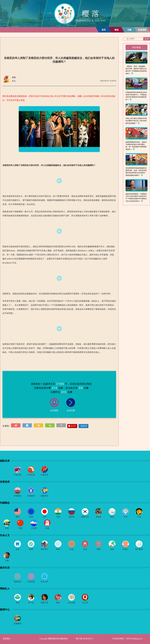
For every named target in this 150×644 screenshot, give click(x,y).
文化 (85, 549)
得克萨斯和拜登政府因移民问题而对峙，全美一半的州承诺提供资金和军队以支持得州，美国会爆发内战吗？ (136, 172)
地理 (31, 549)
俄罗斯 (72, 517)
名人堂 (85, 603)
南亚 (112, 517)
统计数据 (139, 549)
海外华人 (45, 549)
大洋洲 (34, 528)
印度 (58, 517)
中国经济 (31, 496)
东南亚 (99, 517)
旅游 (112, 549)
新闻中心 (5, 610)
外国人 (126, 549)
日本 (45, 517)
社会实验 (72, 603)
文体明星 (31, 582)
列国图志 (5, 503)
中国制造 (18, 496)
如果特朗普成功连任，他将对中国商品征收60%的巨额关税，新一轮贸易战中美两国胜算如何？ (136, 146)
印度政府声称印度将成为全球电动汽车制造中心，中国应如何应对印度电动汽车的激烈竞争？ (136, 96)
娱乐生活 (5, 568)
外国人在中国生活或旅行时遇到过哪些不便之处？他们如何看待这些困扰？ (136, 121)
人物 (7, 561)
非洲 (7, 528)
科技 (58, 549)
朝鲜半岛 (85, 517)
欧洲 (31, 517)
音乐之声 (45, 582)
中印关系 (31, 475)
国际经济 (45, 496)
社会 (72, 549)
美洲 (47, 528)
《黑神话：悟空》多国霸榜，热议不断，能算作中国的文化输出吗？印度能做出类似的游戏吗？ (136, 70)
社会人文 (5, 535)
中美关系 (18, 475)
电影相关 (18, 582)
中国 (20, 528)
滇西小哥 (45, 603)
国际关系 (5, 461)
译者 (14, 77)
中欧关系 (45, 475)
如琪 (58, 603)
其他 (18, 603)
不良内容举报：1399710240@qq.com (127, 639)
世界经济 (5, 482)
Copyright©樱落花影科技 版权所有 (54, 639)
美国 (18, 517)
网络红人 (5, 589)
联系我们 (7, 639)
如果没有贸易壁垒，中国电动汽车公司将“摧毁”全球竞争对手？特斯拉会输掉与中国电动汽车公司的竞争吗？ (136, 198)
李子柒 (31, 603)
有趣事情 (18, 624)
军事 (99, 549)
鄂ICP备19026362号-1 (85, 639)
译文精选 (136, 47)
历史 (18, 549)
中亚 (126, 517)
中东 (139, 517)
